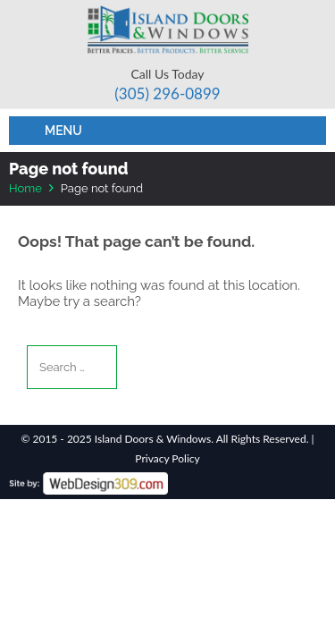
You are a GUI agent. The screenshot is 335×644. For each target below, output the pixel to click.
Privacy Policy (167, 458)
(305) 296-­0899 (167, 93)
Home (25, 188)
